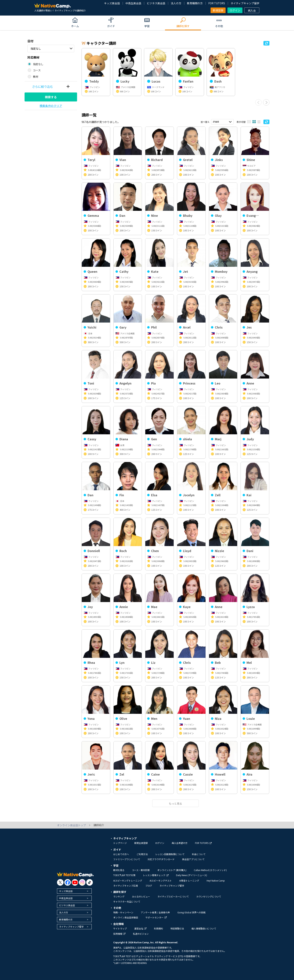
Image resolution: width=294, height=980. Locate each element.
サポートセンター (156, 917)
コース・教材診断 (141, 870)
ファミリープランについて (127, 859)
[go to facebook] (68, 882)
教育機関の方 (195, 3)
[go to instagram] (82, 882)
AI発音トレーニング (189, 881)
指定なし (36, 48)
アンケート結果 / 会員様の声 (155, 912)
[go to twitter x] (60, 882)
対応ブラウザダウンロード (161, 859)
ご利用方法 (142, 854)
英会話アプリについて (193, 859)
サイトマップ (120, 928)
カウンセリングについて (209, 896)
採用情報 (119, 934)
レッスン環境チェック (156, 875)
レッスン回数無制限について (170, 854)
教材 (36, 77)
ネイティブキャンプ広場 (126, 886)
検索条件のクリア (51, 106)
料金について (199, 854)
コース (37, 70)
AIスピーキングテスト (161, 881)
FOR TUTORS (217, 3)
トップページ (120, 843)
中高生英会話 (133, 3)
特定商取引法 (177, 928)
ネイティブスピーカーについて (173, 896)
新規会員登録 (141, 843)
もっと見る (175, 803)
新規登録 (218, 10)
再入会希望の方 (180, 843)
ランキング (119, 896)
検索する (51, 97)
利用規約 (158, 928)
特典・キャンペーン (123, 912)
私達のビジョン (141, 934)
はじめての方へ (121, 854)
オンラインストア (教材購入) (172, 870)
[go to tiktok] (90, 882)
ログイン (235, 10)
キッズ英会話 (112, 3)
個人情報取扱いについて (204, 928)
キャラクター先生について (127, 901)
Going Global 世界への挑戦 (191, 912)
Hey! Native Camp (216, 881)
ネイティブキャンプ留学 (245, 3)
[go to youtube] (75, 882)
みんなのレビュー (141, 896)
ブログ (149, 886)
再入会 (252, 10)
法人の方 (176, 3)
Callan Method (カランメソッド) (210, 870)
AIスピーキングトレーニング (128, 881)
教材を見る (119, 870)
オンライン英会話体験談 (126, 917)
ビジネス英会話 (156, 3)
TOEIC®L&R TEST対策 (124, 875)
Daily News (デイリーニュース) (192, 875)
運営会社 (140, 928)
